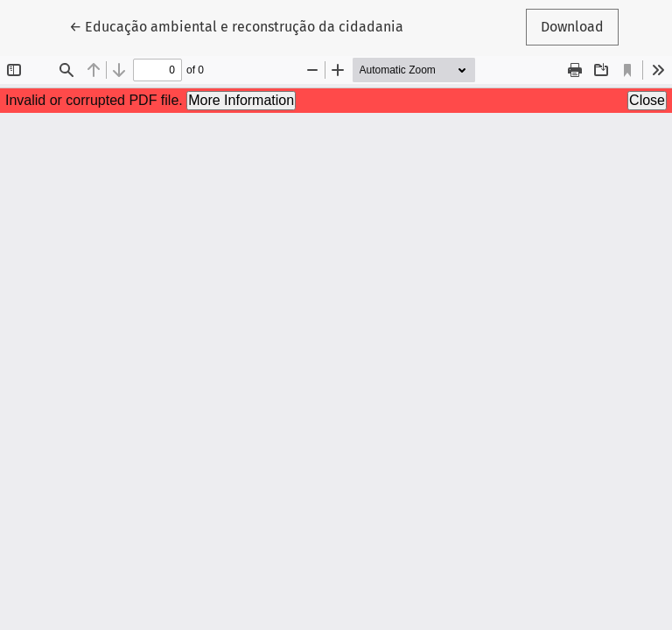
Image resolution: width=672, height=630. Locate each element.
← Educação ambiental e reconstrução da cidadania (236, 25)
